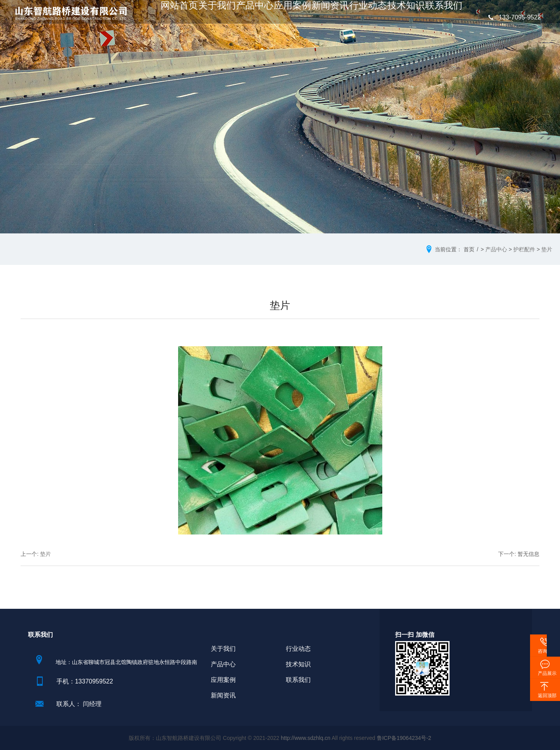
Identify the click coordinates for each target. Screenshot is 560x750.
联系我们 (430, 18)
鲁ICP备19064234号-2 (404, 738)
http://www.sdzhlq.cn (306, 738)
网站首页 (193, 18)
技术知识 (396, 18)
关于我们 (227, 18)
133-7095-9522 (513, 18)
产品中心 (261, 18)
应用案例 (294, 18)
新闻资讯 (328, 18)
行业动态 (362, 18)
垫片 (547, 249)
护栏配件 (524, 249)
